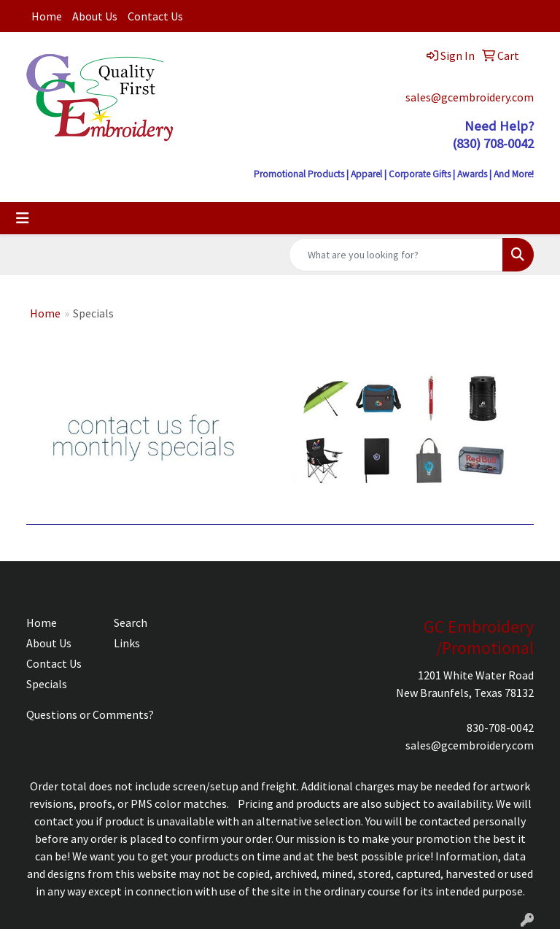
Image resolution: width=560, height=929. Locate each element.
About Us (95, 16)
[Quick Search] (396, 255)
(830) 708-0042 (493, 143)
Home (47, 16)
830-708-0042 (500, 728)
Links (127, 643)
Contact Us (155, 16)
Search (131, 622)
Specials (47, 684)
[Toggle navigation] (23, 218)
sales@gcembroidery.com (470, 97)
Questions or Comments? (90, 714)
